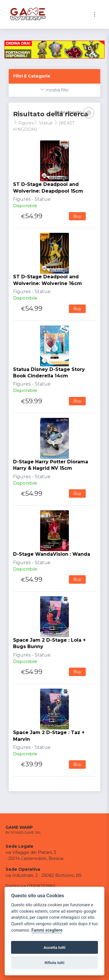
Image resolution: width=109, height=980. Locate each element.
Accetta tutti (54, 947)
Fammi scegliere (47, 930)
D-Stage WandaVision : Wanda (52, 554)
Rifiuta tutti (55, 963)
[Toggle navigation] (95, 14)
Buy (77, 216)
